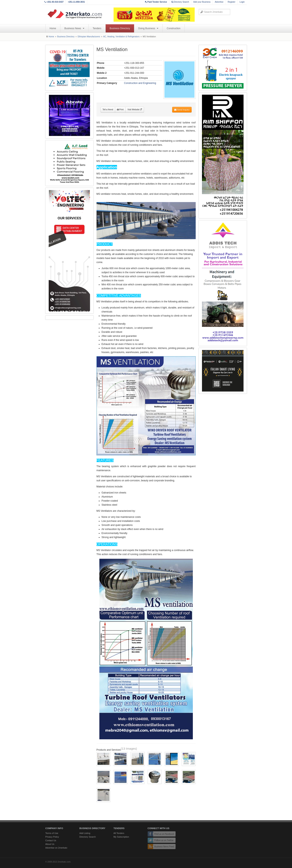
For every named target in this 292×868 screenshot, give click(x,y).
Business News (74, 28)
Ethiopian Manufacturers (89, 37)
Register (232, 2)
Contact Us (51, 840)
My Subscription (121, 837)
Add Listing (85, 833)
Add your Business (202, 2)
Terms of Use (52, 833)
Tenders (97, 28)
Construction (173, 28)
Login (242, 2)
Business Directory (120, 28)
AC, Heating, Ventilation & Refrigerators (121, 37)
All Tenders (119, 833)
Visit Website (135, 110)
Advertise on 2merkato (56, 848)
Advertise (219, 2)
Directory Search (180, 2)
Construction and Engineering (140, 83)
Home (53, 28)
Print (120, 110)
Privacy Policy (52, 837)
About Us (50, 844)
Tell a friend (108, 110)
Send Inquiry (182, 110)
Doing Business (148, 28)
